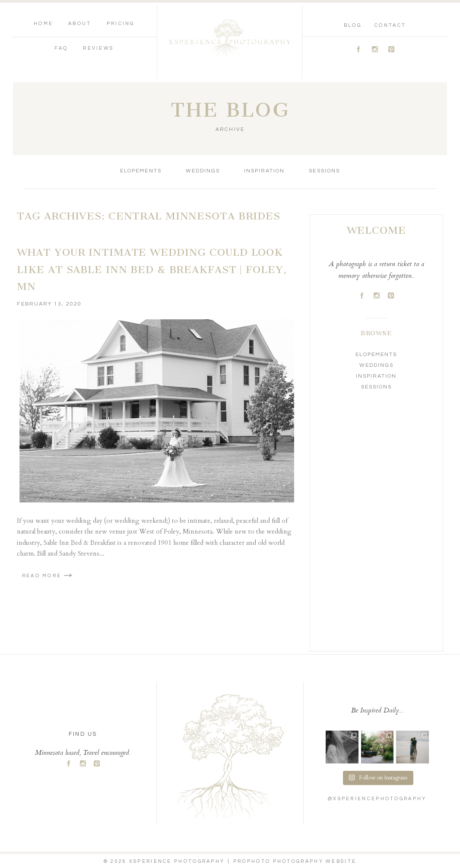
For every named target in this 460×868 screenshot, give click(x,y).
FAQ (61, 48)
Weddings (203, 171)
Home (43, 24)
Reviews (98, 48)
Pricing (121, 24)
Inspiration (264, 171)
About (80, 24)
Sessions (324, 171)
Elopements (141, 171)
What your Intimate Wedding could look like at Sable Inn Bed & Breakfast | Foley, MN (152, 269)
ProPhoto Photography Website (295, 861)
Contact (390, 25)
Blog (353, 25)
